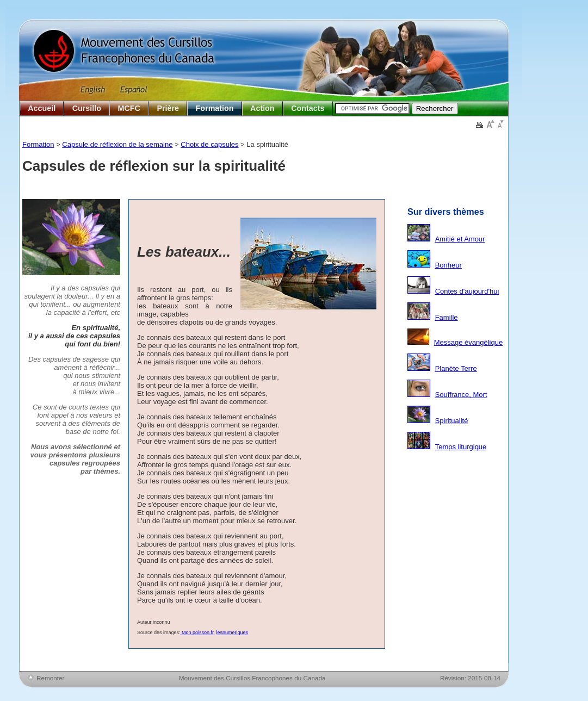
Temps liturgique (461, 447)
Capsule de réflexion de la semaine (117, 144)
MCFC (129, 108)
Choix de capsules (209, 144)
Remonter (50, 678)
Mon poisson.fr (197, 632)
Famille (447, 317)
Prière (168, 108)
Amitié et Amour (460, 239)
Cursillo (87, 108)
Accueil (42, 108)
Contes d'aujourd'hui (467, 291)
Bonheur (448, 265)
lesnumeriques (233, 632)
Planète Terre (456, 368)
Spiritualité (452, 421)
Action (262, 108)
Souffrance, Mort (461, 395)
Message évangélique (468, 342)
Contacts (308, 108)
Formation (215, 108)
